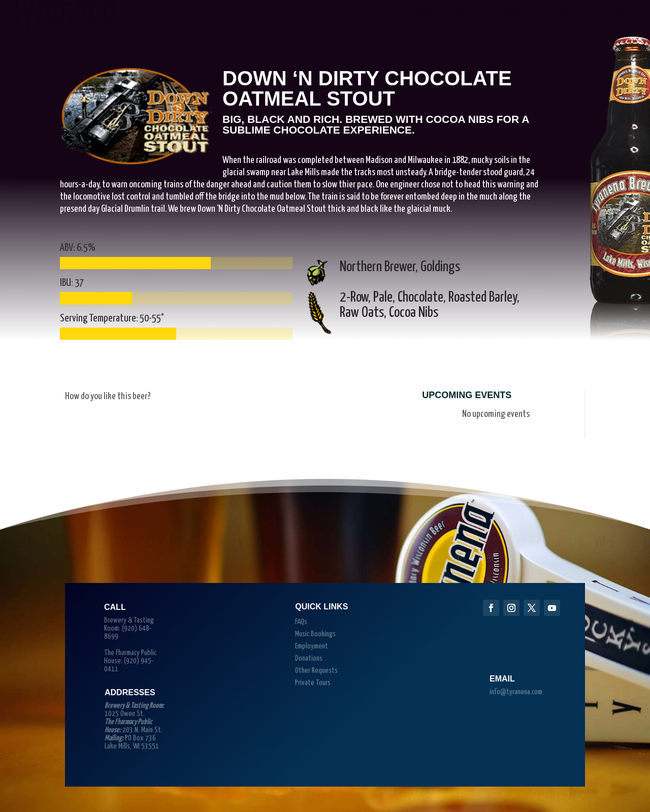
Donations (309, 658)
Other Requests (316, 671)
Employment (312, 646)
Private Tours (313, 683)
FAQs (301, 622)
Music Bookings (315, 634)
